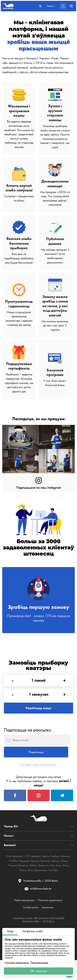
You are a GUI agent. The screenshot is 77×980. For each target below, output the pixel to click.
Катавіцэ (26, 882)
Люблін (37, 882)
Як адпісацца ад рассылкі (38, 778)
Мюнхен (66, 873)
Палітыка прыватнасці (17, 961)
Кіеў (59, 882)
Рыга (66, 882)
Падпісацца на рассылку (28, 739)
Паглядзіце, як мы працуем (39, 419)
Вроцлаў (46, 878)
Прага (26, 887)
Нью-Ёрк (59, 887)
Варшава (23, 878)
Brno (34, 887)
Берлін (44, 873)
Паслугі (9, 853)
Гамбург (55, 873)
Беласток (49, 882)
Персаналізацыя (39, 961)
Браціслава (45, 887)
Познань (14, 882)
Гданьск (58, 878)
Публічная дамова (24, 918)
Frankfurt (10, 878)
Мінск (16, 887)
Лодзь (68, 878)
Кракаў (34, 878)
